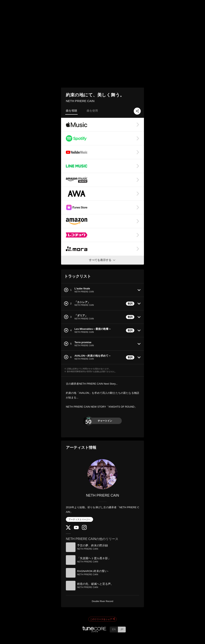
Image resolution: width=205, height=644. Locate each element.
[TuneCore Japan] (94, 631)
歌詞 (130, 304)
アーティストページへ (79, 519)
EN (114, 629)
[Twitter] (68, 529)
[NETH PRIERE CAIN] (102, 474)
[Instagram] (84, 529)
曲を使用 (92, 111)
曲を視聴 (71, 111)
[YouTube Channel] (76, 528)
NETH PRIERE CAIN (80, 101)
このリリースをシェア (102, 619)
